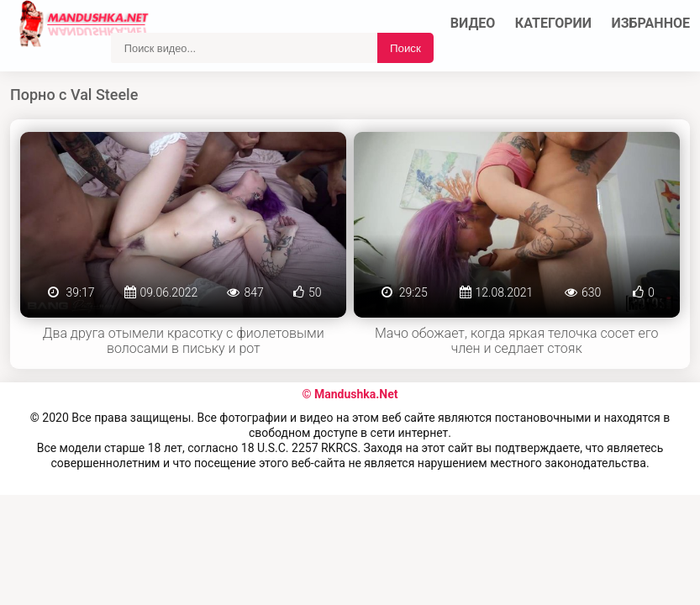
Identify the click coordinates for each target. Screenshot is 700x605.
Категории (553, 23)
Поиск (405, 48)
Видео (473, 23)
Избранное (651, 23)
